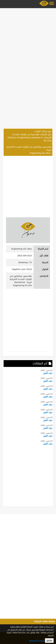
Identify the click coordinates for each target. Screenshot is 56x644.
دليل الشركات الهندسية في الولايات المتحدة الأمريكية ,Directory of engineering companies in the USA (30, 138)
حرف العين (48, 373)
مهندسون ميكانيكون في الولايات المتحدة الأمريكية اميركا (29, 148)
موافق (49, 641)
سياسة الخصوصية (37, 641)
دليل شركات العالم (44, 131)
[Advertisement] (28, 37)
